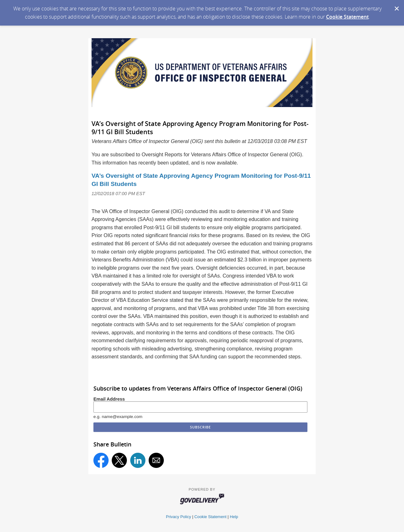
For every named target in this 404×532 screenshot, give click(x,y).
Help (234, 517)
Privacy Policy (179, 517)
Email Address (109, 399)
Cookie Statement (347, 17)
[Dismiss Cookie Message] (396, 6)
